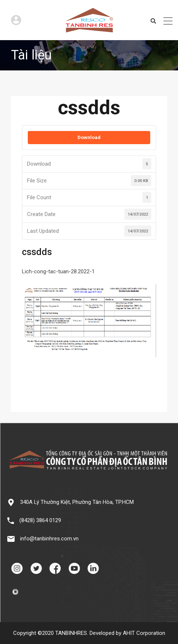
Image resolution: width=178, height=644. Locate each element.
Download (89, 137)
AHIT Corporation (144, 633)
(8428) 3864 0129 (40, 520)
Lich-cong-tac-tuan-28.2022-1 (58, 271)
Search (153, 21)
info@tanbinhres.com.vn (49, 539)
